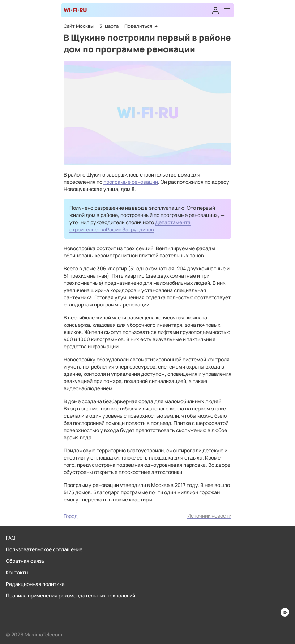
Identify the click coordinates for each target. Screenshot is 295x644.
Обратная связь (25, 561)
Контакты (17, 572)
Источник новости (209, 516)
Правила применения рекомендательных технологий (70, 595)
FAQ (10, 538)
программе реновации (131, 182)
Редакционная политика (35, 584)
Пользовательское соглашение (44, 549)
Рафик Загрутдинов (130, 229)
